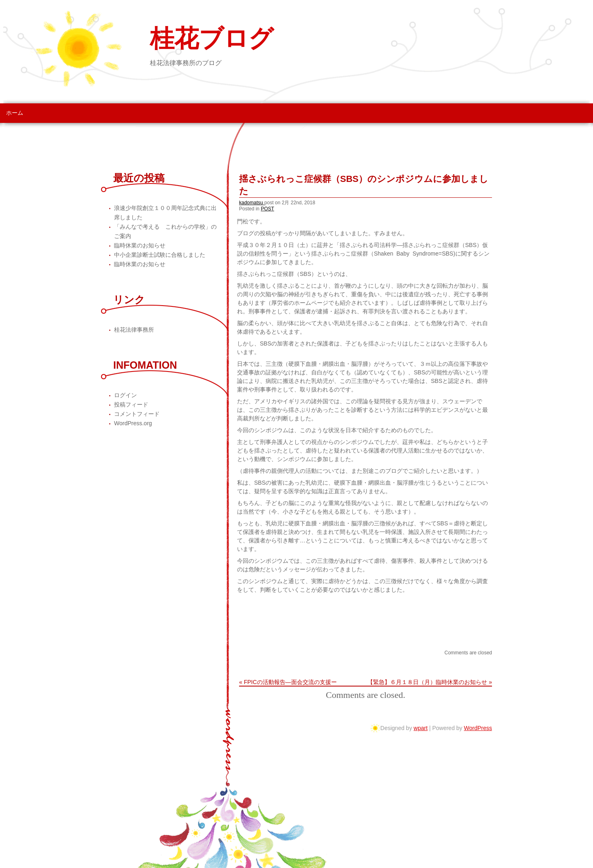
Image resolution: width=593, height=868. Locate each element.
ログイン (125, 395)
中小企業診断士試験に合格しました (160, 255)
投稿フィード (131, 404)
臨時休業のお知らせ (140, 245)
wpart (421, 728)
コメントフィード (137, 414)
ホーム (15, 113)
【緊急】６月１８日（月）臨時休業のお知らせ (427, 682)
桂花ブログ (212, 39)
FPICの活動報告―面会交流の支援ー (290, 682)
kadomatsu (252, 203)
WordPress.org (133, 423)
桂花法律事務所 (134, 330)
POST (267, 209)
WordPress (478, 728)
